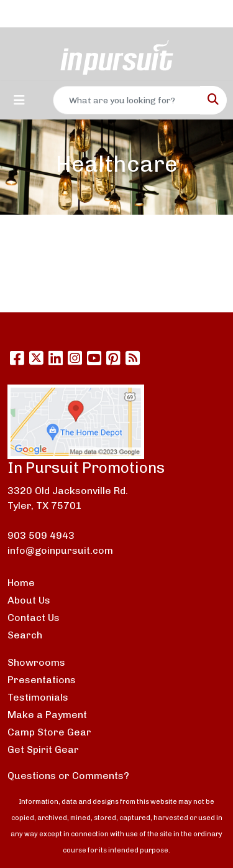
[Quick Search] (127, 100)
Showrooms (36, 662)
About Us (29, 600)
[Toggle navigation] (19, 100)
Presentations (42, 680)
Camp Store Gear (49, 732)
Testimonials (38, 697)
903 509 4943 (41, 535)
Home (21, 583)
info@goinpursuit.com (60, 550)
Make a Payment (47, 715)
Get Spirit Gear (43, 749)
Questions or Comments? (68, 776)
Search (25, 635)
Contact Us (34, 618)
